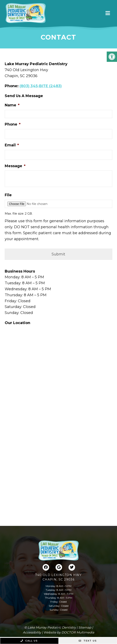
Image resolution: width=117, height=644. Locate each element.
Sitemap (85, 627)
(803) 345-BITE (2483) (41, 86)
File (8, 195)
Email (12, 145)
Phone (13, 124)
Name (12, 105)
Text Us (88, 641)
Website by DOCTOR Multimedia (69, 632)
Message (15, 166)
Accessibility (32, 632)
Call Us (29, 641)
